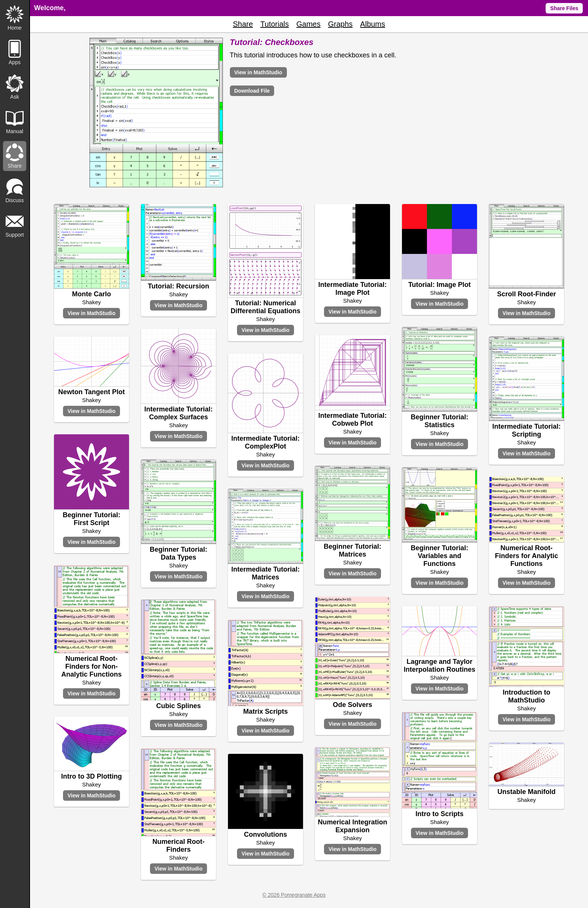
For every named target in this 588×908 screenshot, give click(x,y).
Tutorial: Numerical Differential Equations (265, 307)
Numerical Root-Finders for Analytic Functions (526, 556)
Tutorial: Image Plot (440, 285)
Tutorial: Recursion (178, 286)
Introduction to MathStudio (527, 696)
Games (308, 24)
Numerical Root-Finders (178, 846)
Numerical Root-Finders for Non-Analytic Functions (91, 666)
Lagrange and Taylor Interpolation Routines (440, 666)
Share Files (564, 8)
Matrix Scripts (265, 711)
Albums (373, 24)
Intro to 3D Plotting (91, 776)
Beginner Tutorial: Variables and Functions (439, 556)
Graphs (340, 24)
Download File (252, 91)
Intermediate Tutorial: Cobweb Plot (353, 419)
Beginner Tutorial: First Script (91, 519)
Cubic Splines (178, 706)
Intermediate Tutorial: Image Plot (353, 289)
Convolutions (266, 834)
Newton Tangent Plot (91, 392)
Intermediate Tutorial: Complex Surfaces (179, 413)
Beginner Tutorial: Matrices (352, 550)
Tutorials (274, 24)
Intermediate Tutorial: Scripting (527, 430)
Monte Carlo (91, 294)
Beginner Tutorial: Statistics (439, 421)
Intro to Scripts (439, 814)
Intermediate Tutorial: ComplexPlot (266, 442)
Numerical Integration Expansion (352, 826)
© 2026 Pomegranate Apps (294, 895)
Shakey (91, 302)
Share (243, 24)
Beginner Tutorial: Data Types (178, 553)
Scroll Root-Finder (527, 294)
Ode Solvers (352, 705)
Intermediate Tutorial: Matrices (266, 573)
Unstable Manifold (526, 792)
